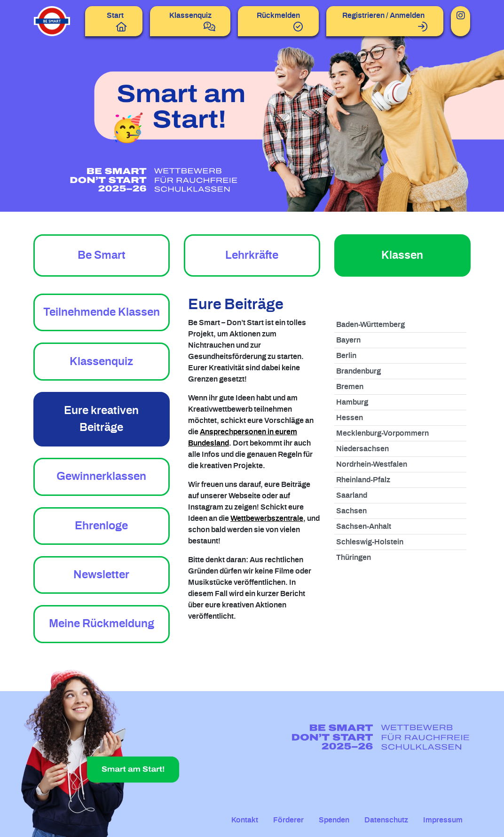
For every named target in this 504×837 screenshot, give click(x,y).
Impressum (443, 820)
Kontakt (245, 820)
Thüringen (354, 558)
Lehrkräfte (252, 255)
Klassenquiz (101, 362)
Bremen (350, 387)
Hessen (350, 418)
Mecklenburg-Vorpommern (382, 433)
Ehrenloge (101, 526)
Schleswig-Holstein (370, 542)
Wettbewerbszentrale (267, 518)
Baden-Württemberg (370, 325)
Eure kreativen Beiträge (101, 419)
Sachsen (351, 511)
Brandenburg (358, 371)
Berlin (346, 356)
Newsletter (101, 575)
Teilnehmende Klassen (102, 312)
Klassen (402, 255)
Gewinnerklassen (101, 477)
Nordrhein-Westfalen (372, 464)
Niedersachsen (362, 449)
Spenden (334, 820)
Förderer (288, 820)
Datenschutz (386, 820)
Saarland (352, 495)
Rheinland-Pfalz (363, 480)
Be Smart (102, 255)
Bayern (348, 340)
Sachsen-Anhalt (364, 526)
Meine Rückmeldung (102, 624)
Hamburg (352, 402)
